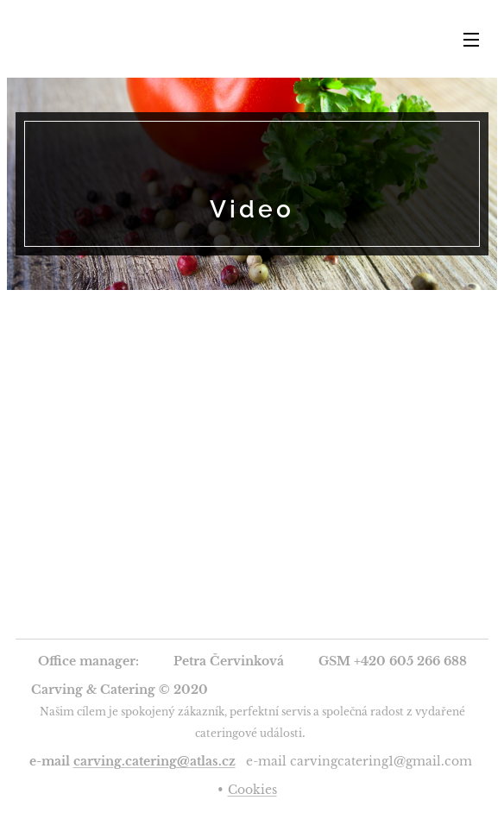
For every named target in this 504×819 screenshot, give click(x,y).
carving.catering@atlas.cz (154, 761)
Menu (471, 40)
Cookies (252, 790)
